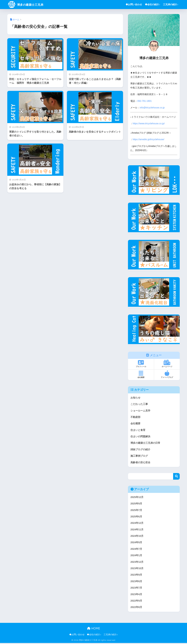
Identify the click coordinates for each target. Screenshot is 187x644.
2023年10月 (137, 569)
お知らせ (135, 397)
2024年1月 (136, 556)
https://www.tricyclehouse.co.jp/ (149, 123)
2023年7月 (136, 588)
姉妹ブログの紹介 (140, 449)
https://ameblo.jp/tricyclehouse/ (149, 139)
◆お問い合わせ (134, 4)
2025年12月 (137, 497)
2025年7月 (136, 510)
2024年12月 (137, 523)
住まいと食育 (138, 430)
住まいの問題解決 (140, 436)
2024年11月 (137, 530)
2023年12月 (137, 562)
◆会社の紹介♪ (153, 4)
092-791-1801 (145, 101)
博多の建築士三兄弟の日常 (145, 443)
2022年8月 (136, 608)
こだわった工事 (139, 404)
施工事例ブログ (139, 456)
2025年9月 (136, 504)
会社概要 (135, 423)
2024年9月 (136, 543)
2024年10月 (137, 536)
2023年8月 (136, 582)
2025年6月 (136, 517)
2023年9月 (136, 576)
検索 (176, 476)
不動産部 (135, 417)
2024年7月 (136, 549)
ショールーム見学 (140, 410)
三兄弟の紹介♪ (171, 4)
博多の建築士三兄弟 (28, 4)
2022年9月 (136, 602)
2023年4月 (136, 595)
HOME (94, 629)
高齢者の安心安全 (140, 462)
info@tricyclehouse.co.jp (152, 108)
